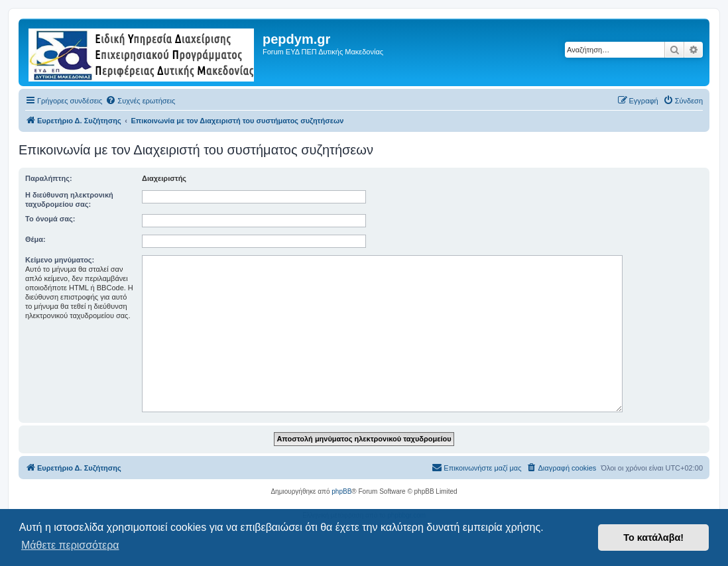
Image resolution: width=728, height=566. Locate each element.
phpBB (341, 491)
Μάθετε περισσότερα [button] (70, 545)
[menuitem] (140, 101)
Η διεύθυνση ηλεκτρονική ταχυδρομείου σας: (69, 199)
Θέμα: (35, 239)
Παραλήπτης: (49, 178)
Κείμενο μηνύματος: (60, 260)
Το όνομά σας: (50, 219)
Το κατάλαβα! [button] (653, 538)
